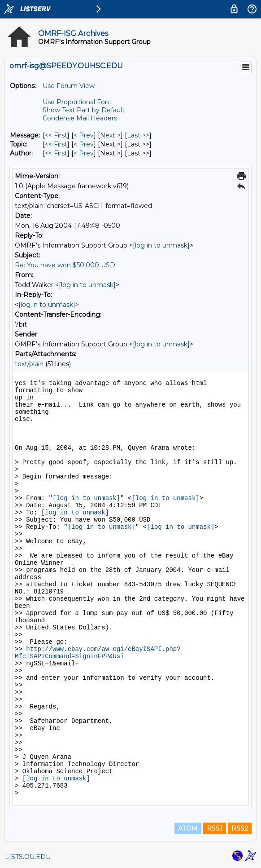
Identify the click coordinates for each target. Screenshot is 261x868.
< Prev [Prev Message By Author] (84, 153)
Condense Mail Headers (80, 118)
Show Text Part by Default (84, 110)
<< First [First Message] (56, 135)
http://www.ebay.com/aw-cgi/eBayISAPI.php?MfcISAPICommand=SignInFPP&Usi (98, 653)
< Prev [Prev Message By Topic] (84, 144)
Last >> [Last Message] (138, 135)
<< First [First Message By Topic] (56, 144)
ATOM (188, 828)
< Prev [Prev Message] (84, 135)
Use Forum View (69, 86)
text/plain (29, 364)
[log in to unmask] (161, 245)
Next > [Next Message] (110, 135)
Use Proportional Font (77, 102)
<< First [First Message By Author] (56, 153)
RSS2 (240, 828)
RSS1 (215, 828)
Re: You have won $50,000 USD (65, 265)
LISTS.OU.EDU (28, 857)
